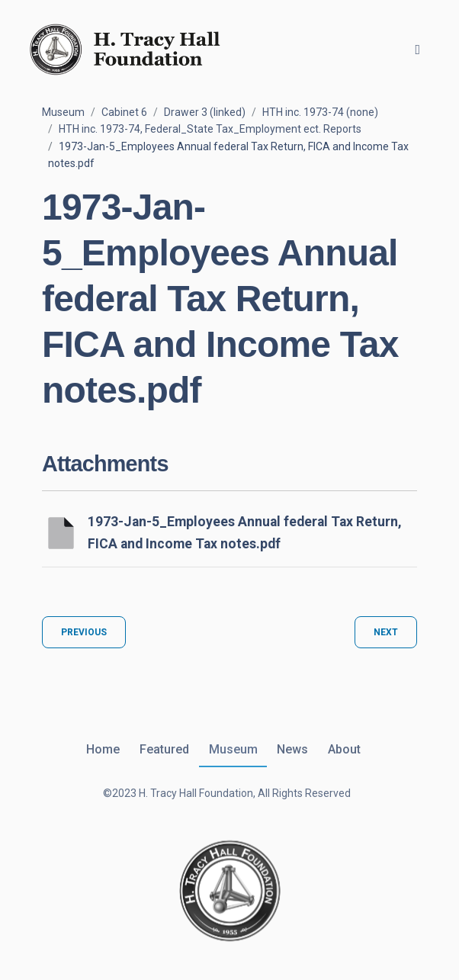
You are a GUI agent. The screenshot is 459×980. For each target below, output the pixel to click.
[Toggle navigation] (417, 50)
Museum (63, 112)
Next (386, 632)
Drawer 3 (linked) (205, 112)
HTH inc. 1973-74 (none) (320, 112)
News (292, 749)
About (344, 749)
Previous (84, 632)
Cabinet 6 (124, 112)
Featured (164, 749)
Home (103, 749)
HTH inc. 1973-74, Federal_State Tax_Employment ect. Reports (210, 129)
